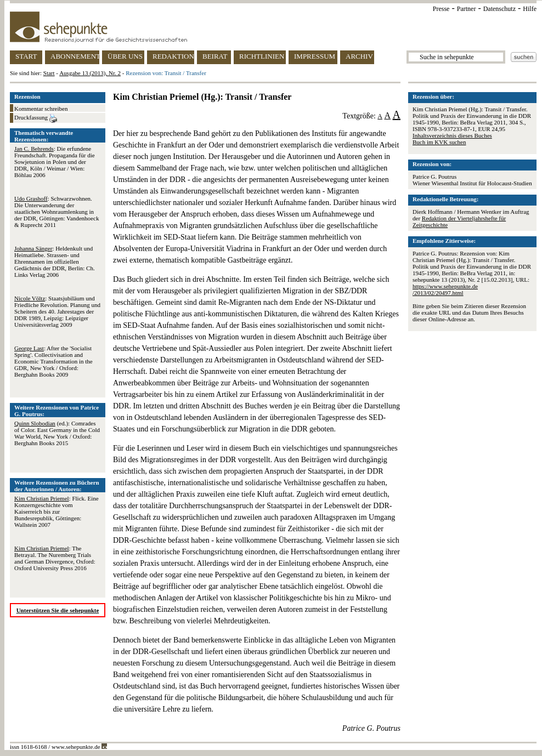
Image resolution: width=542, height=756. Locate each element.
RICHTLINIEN (262, 56)
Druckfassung (36, 118)
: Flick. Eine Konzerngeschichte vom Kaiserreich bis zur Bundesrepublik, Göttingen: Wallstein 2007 (57, 511)
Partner (467, 9)
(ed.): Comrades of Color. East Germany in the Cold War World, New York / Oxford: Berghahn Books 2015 (57, 433)
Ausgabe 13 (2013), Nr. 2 (90, 73)
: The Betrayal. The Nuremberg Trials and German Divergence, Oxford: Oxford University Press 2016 (55, 558)
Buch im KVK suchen (439, 142)
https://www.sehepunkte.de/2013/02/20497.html (445, 289)
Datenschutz (499, 9)
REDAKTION (173, 56)
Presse (441, 9)
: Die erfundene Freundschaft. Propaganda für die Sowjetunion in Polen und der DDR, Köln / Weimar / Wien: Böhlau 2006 (55, 162)
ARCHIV (359, 56)
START (26, 56)
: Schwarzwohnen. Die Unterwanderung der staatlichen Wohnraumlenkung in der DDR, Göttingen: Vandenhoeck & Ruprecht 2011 (57, 212)
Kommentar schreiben (41, 109)
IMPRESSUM (315, 56)
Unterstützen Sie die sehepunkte (58, 610)
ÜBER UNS (125, 56)
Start (49, 73)
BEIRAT (215, 56)
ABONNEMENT (75, 56)
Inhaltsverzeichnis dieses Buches (452, 135)
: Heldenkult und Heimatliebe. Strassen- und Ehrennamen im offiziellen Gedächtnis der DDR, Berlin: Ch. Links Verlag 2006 (55, 262)
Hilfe (530, 9)
